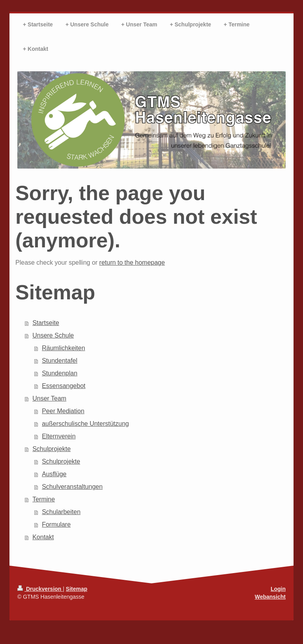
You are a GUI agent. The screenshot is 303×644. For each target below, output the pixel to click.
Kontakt (43, 537)
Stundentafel (60, 361)
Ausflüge (54, 474)
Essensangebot (64, 386)
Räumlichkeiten (63, 348)
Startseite (46, 323)
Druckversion (40, 589)
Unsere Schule (53, 335)
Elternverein (59, 436)
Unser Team (49, 398)
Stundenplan (60, 373)
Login (278, 589)
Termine (44, 499)
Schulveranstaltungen (72, 487)
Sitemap (77, 589)
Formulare (56, 524)
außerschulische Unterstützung (85, 424)
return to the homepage (132, 263)
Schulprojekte (51, 449)
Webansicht (270, 597)
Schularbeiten (61, 512)
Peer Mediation (63, 411)
